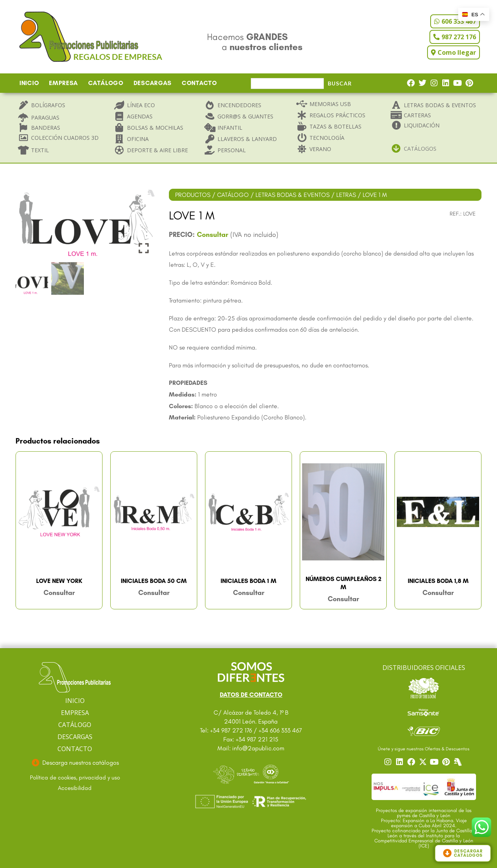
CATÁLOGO (106, 83)
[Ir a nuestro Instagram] (389, 762)
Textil (40, 150)
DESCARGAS (153, 83)
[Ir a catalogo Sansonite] (424, 712)
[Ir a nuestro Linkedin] (400, 762)
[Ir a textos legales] (75, 778)
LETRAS (346, 195)
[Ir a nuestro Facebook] (412, 762)
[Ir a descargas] (75, 763)
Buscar (340, 83)
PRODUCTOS (193, 195)
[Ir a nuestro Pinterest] (447, 762)
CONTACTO (199, 83)
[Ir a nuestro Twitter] (424, 762)
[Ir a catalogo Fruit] (424, 688)
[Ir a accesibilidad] (75, 788)
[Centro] (459, 762)
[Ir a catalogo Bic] (424, 731)
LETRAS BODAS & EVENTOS (293, 195)
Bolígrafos (48, 105)
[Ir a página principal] (75, 678)
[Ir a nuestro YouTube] (435, 762)
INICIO (29, 83)
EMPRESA (63, 83)
